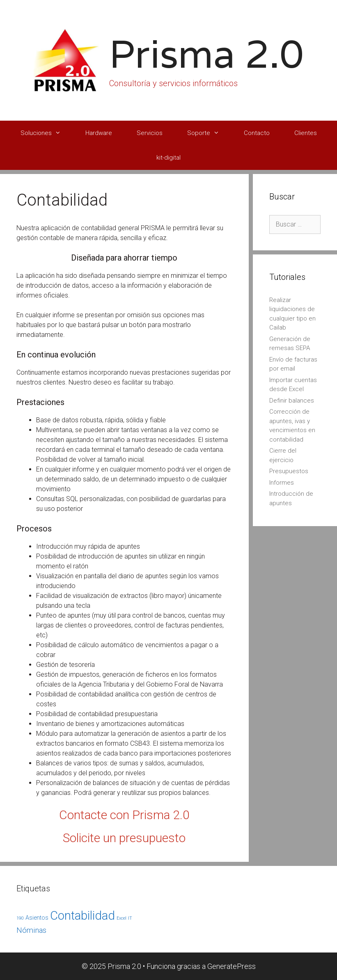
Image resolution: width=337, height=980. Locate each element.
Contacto (257, 133)
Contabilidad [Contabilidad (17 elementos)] (83, 916)
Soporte (209, 133)
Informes (282, 483)
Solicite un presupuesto (124, 838)
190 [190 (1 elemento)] (20, 918)
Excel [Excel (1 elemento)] (122, 918)
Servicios (150, 133)
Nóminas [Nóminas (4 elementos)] (31, 930)
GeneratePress (232, 966)
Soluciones (47, 133)
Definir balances (292, 401)
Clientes (306, 133)
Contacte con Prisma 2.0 (124, 815)
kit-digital (168, 158)
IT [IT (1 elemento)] (130, 918)
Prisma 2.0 (206, 54)
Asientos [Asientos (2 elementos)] (37, 918)
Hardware (99, 133)
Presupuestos (289, 471)
